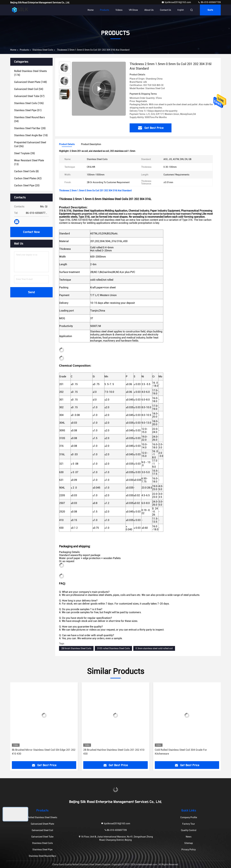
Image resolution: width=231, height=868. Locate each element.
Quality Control (189, 830)
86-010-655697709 (209, 2)
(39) (24, 153)
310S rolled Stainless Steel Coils (113, 648)
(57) (29, 96)
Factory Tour (189, 824)
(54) (29, 89)
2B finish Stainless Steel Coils (76, 648)
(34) (29, 119)
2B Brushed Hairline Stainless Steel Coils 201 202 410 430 (114, 752)
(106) (29, 103)
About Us (149, 10)
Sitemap (189, 843)
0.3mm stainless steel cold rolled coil (154, 648)
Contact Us (165, 10)
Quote (210, 10)
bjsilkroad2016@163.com (176, 2)
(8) (26, 171)
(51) (28, 110)
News (189, 837)
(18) (31, 135)
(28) (30, 128)
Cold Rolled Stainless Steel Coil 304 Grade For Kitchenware (181, 752)
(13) (29, 162)
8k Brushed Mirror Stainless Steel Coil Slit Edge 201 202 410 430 (44, 752)
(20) (27, 185)
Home (91, 10)
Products (105, 10)
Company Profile (189, 817)
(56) (30, 144)
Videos (119, 10)
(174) (30, 73)
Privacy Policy (189, 850)
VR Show (133, 10)
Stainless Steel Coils (43, 50)
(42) (28, 178)
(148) (30, 82)
